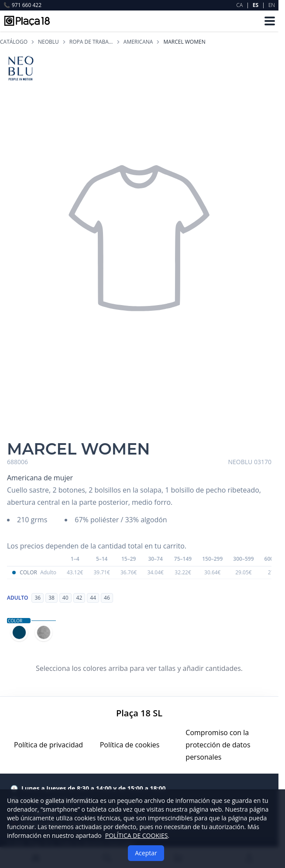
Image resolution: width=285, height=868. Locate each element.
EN (272, 5)
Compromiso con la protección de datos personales (218, 745)
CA (240, 5)
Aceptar (146, 853)
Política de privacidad (48, 745)
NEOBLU (48, 42)
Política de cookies (130, 745)
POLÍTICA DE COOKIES (137, 835)
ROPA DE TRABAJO (91, 42)
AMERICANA (138, 42)
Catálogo (14, 42)
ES (256, 5)
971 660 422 (22, 5)
